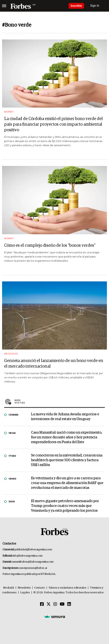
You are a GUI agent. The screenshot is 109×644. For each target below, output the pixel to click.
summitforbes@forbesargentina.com (33, 562)
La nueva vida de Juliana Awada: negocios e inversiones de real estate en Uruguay (65, 417)
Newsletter (24, 588)
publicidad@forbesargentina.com (33, 550)
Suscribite (76, 6)
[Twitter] (49, 604)
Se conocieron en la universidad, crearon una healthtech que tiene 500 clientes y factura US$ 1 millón (67, 460)
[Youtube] (62, 604)
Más (60, 401)
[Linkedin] (69, 604)
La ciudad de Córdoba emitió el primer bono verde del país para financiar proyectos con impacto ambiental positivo (53, 124)
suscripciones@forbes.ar (33, 568)
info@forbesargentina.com (28, 556)
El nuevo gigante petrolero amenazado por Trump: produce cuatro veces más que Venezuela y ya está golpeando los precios (65, 506)
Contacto (40, 588)
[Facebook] (42, 604)
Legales (25, 593)
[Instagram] (55, 604)
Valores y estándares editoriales (67, 588)
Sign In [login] (95, 6)
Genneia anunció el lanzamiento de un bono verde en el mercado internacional (54, 364)
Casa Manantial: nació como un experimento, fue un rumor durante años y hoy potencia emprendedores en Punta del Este (67, 437)
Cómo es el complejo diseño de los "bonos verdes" (50, 245)
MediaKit (9, 588)
